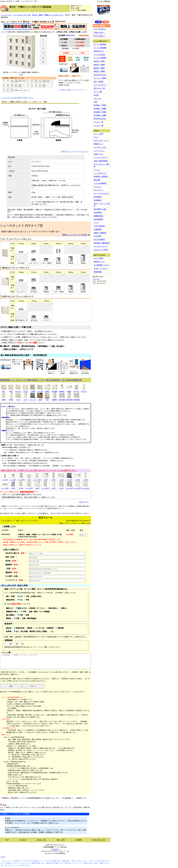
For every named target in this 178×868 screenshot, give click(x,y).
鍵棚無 (69, 391)
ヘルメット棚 (99, 125)
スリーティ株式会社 (104, 1)
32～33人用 (45, 487)
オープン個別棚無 (100, 48)
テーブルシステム (100, 147)
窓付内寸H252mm (100, 119)
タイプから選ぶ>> (100, 29)
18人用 (78, 479)
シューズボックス (100, 173)
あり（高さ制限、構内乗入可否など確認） (31, 631)
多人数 (25, 391)
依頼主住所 (19, 628)
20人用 (86, 479)
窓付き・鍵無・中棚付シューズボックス (48, 15)
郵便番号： (13, 565)
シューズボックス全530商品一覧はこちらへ (17, 98)
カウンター (98, 187)
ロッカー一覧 (99, 122)
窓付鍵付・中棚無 (100, 109)
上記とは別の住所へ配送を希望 (14, 585)
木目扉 (96, 95)
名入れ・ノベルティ (101, 268)
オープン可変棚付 (100, 58)
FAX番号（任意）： (13, 576)
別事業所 (49, 628)
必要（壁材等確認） (29, 618)
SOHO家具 (97, 236)
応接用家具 (98, 200)
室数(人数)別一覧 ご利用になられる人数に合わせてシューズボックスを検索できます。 (39, 470)
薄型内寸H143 (99, 51)
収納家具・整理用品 (101, 176)
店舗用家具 (98, 229)
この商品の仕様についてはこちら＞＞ (73, 90)
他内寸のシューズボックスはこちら (75, 151)
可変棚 (33, 391)
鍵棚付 (47, 391)
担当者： (12, 561)
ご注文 (82, 53)
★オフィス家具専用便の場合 (14, 737)
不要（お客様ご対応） (33, 596)
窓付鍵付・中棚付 (100, 105)
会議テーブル (99, 154)
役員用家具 (98, 197)
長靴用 (4, 399)
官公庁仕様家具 (99, 239)
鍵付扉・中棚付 (99, 61)
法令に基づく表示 (99, 840)
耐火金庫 (97, 180)
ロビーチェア (99, 190)
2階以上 (63, 608)
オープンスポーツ (100, 85)
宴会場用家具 (99, 219)
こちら (88, 523)
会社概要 (79, 840)
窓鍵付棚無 (62, 399)
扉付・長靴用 (99, 82)
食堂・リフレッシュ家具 (102, 205)
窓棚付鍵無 (69, 399)
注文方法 (23, 840)
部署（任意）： (11, 557)
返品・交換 (61, 840)
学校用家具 (98, 212)
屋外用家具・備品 (100, 209)
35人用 (53, 487)
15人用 (61, 479)
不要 (26, 600)
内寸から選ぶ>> (99, 36)
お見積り (66, 53)
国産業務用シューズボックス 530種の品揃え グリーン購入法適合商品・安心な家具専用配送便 (41, 380)
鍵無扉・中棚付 (99, 68)
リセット (33, 686)
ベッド (96, 223)
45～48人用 (77, 487)
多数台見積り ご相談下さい (70, 76)
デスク (96, 137)
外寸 (43, 44)
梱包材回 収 (86, 59)
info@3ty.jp (55, 849)
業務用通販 (98, 272)
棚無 (11, 391)
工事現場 (59, 628)
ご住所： (12, 569)
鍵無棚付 (62, 391)
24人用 (13, 487)
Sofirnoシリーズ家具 (101, 250)
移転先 (29, 628)
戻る (3, 805)
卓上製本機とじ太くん (102, 265)
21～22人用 (5, 487)
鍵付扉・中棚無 (99, 65)
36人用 (61, 487)
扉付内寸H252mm (100, 75)
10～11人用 (37, 479)
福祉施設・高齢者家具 (102, 243)
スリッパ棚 (98, 92)
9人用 (29, 479)
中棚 (43, 53)
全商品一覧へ (84, 502)
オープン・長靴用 (100, 78)
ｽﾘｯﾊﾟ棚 (40, 391)
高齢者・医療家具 (100, 233)
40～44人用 (69, 487)
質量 (43, 58)
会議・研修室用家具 (101, 161)
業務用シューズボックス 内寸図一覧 (76, 235)
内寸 (43, 49)
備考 (43, 62)
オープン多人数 (99, 55)
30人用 (37, 487)
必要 (26, 615)
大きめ (18, 399)
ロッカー (97, 170)
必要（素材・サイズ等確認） (39, 612)
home (7, 840)
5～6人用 (13, 479)
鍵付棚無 (55, 391)
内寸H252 (76, 391)
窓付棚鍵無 (77, 399)
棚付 (4, 391)
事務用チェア (99, 144)
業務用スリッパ (99, 262)
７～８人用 (21, 479)
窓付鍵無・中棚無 (100, 115)
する (20, 596)
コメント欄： (45, 660)
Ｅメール (96, 279)
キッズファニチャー (101, 246)
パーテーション (99, 151)
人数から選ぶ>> (99, 32)
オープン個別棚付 (100, 44)
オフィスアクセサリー (102, 193)
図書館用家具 (99, 216)
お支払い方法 (41, 840)
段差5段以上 (52, 608)
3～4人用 (5, 479)
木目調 (40, 399)
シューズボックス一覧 (22, 15)
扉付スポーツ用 (99, 88)
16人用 (69, 479)
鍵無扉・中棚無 (99, 71)
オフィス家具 (99, 134)
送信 (11, 686)
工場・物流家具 (99, 226)
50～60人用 (86, 487)
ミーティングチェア (101, 157)
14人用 (53, 479)
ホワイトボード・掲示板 (102, 165)
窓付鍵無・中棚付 (100, 112)
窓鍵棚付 (55, 399)
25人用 (21, 487)
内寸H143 (18, 391)
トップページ (6, 15)
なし (52, 631)
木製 (47, 399)
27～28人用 (29, 487)
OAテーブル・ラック (101, 140)
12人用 (45, 479)
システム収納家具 (100, 183)
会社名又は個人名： (17, 553)
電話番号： (13, 572)
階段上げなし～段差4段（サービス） (31, 608)
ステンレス (33, 399)
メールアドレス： (16, 580)
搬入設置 (78, 59)
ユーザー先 (39, 628)
